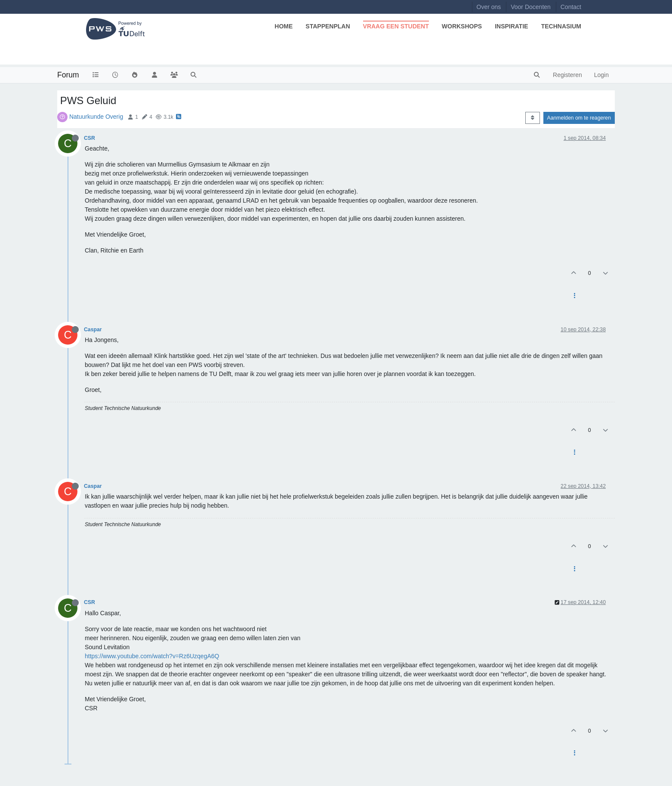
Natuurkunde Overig (96, 117)
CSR (89, 138)
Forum (68, 75)
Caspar (93, 330)
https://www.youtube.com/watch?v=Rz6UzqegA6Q (152, 656)
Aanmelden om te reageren (579, 118)
